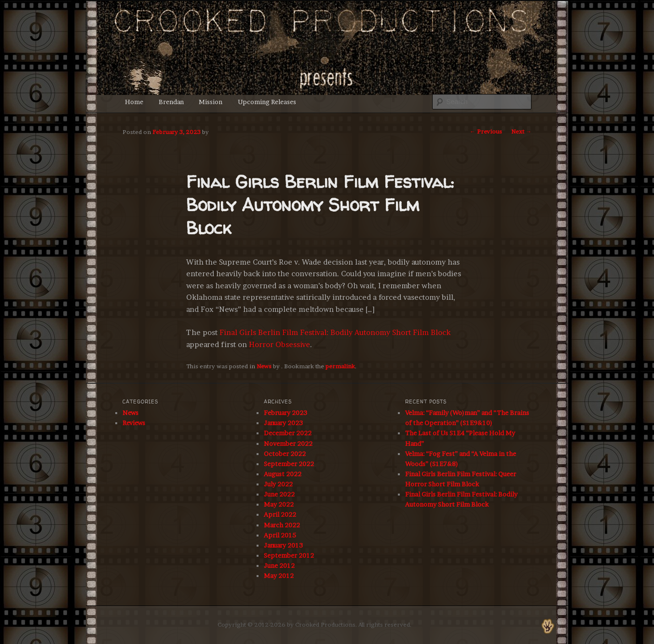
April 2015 (280, 535)
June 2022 (279, 494)
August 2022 (283, 474)
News (264, 366)
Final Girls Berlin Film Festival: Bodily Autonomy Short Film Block (335, 332)
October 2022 (285, 454)
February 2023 (286, 413)
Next (521, 131)
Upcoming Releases (267, 102)
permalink (340, 366)
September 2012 (289, 555)
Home (134, 102)
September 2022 (289, 464)
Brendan (171, 102)
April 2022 (280, 514)
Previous (486, 131)
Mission (211, 102)
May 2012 (279, 576)
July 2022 (278, 484)
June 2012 (279, 565)
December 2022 (288, 433)
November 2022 (288, 443)
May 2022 (279, 504)
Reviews (134, 423)
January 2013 (283, 545)
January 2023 (283, 423)
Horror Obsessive (279, 344)
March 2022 (282, 525)
